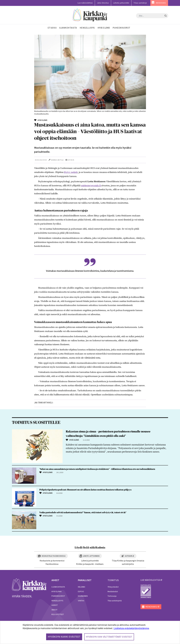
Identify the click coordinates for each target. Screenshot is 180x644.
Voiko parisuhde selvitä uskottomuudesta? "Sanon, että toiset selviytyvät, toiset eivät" (83, 513)
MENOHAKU (161, 3)
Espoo (81, 591)
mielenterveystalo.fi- (91, 186)
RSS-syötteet (58, 614)
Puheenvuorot (58, 596)
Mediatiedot (113, 591)
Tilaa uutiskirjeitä (115, 601)
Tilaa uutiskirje (140, 3)
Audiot (55, 605)
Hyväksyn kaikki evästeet (64, 637)
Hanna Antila (57, 160)
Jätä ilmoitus (103, 3)
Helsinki (81, 587)
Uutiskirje (129, 556)
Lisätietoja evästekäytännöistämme (131, 628)
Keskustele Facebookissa (54, 556)
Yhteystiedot (113, 587)
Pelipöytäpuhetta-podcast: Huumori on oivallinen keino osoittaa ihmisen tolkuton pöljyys (85, 490)
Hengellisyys (57, 601)
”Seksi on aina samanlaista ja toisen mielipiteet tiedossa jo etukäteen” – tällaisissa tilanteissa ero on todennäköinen (97, 469)
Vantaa (81, 601)
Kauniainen (83, 596)
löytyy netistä (71, 172)
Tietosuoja (112, 596)
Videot (54, 610)
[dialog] (90, 632)
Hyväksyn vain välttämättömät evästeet (109, 637)
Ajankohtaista (58, 587)
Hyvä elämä (57, 591)
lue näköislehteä (150, 580)
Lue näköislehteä (85, 3)
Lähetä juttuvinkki (121, 3)
